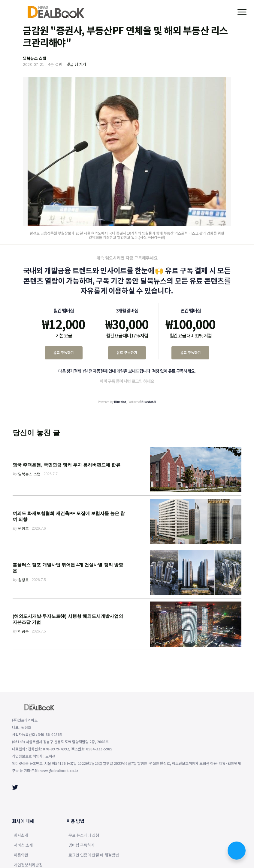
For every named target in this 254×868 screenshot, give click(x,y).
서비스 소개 (23, 845)
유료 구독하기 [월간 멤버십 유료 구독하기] (63, 352)
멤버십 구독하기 (82, 845)
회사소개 (21, 836)
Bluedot (120, 402)
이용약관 (21, 855)
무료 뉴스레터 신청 (84, 836)
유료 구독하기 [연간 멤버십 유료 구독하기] (190, 352)
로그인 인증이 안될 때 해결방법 (94, 855)
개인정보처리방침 (28, 865)
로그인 (137, 381)
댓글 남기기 (76, 64)
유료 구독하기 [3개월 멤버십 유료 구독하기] (127, 352)
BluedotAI (149, 402)
